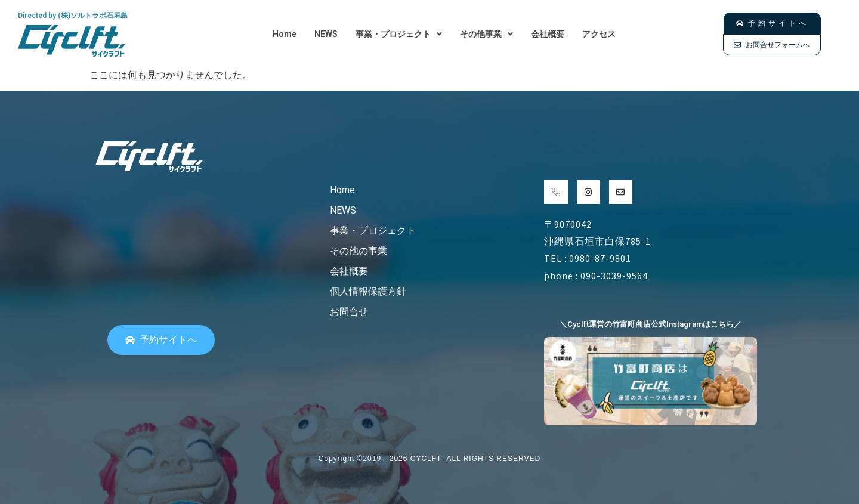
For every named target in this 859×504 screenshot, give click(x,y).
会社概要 (548, 34)
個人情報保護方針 (368, 291)
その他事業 (486, 34)
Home (285, 34)
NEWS (326, 34)
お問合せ (349, 312)
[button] (399, 34)
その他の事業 (359, 251)
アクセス (599, 34)
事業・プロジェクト (399, 34)
